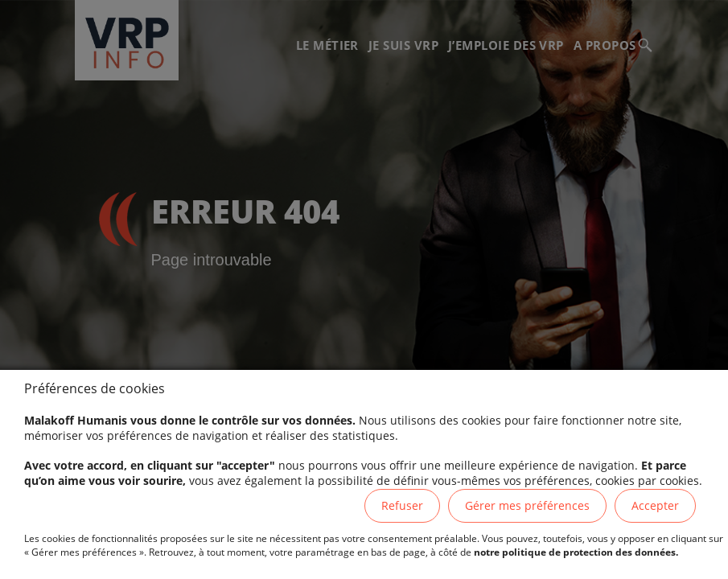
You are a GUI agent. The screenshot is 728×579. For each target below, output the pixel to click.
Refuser (402, 505)
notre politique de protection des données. (576, 552)
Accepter (655, 505)
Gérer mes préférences (527, 505)
